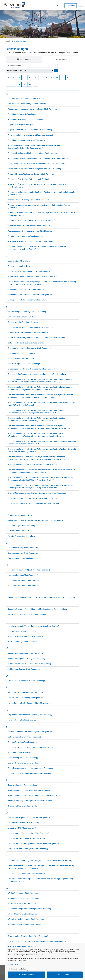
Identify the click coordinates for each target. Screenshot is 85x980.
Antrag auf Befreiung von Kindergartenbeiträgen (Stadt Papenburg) (33, 153)
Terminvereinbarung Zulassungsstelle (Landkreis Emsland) (30, 801)
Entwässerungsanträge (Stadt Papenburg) (24, 364)
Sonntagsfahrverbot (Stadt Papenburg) (23, 742)
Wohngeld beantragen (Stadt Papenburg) (23, 914)
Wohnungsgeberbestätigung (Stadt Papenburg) (26, 924)
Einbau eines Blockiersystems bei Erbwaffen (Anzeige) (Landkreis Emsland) (37, 338)
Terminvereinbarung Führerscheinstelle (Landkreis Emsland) (31, 790)
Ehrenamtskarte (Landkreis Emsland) (22, 317)
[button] (58, 5)
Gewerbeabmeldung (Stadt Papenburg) (23, 548)
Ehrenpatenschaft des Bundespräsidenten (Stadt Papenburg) (31, 327)
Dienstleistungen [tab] (61, 59)
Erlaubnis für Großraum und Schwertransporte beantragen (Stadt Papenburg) (37, 374)
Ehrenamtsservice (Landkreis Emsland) (23, 322)
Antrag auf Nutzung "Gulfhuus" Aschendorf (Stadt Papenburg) (31, 174)
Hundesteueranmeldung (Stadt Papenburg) (24, 586)
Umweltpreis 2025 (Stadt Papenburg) (22, 828)
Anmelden (70, 6)
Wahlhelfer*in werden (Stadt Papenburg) (23, 893)
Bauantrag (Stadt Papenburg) (19, 261)
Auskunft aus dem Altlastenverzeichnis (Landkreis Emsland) (30, 221)
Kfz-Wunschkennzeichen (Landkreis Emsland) (25, 636)
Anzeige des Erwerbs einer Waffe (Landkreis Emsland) (29, 179)
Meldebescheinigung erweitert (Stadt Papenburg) (26, 659)
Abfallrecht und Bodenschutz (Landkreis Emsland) (27, 104)
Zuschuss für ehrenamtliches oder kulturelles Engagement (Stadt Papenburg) (37, 941)
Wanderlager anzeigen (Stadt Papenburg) (24, 898)
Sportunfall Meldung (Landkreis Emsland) (24, 763)
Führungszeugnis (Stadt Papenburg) (22, 526)
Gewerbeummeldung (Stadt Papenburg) (23, 558)
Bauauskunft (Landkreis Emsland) (21, 266)
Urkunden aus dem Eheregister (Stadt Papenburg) (27, 838)
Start (8, 41)
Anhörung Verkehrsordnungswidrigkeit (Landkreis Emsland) (30, 135)
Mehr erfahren (12, 964)
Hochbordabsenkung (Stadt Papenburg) (23, 575)
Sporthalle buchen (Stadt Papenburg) (22, 753)
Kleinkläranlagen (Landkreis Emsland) (22, 642)
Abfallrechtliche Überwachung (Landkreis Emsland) (27, 99)
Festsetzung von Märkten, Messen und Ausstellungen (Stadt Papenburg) (35, 520)
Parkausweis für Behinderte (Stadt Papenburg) (26, 698)
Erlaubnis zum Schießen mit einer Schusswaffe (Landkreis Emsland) (34, 465)
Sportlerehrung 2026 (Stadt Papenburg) (23, 758)
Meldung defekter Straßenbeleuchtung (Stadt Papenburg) (30, 664)
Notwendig (14, 969)
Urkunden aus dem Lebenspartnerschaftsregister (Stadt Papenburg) (34, 844)
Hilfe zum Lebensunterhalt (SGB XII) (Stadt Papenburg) (29, 570)
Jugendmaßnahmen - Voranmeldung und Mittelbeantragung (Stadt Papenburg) (38, 609)
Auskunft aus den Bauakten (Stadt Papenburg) (26, 236)
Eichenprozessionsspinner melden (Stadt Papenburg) (28, 332)
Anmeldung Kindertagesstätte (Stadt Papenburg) (26, 140)
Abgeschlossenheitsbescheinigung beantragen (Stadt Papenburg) (33, 109)
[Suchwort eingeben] (30, 66)
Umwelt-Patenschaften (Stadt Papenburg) (24, 823)
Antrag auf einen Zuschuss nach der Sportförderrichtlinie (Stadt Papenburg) (36, 164)
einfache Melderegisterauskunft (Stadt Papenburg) (27, 343)
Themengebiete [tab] (24, 59)
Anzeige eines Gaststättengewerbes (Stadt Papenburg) (29, 200)
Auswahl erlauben (26, 975)
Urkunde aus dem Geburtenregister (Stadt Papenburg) (28, 833)
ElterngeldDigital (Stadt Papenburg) (21, 353)
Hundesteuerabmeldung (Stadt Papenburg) (24, 580)
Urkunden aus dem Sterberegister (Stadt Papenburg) (28, 849)
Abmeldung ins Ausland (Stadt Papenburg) (24, 114)
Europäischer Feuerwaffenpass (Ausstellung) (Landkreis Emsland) (33, 498)
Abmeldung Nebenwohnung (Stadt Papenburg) (26, 119)
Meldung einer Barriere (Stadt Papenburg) (24, 669)
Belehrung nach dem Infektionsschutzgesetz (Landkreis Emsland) (33, 277)
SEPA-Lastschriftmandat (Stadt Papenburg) (24, 737)
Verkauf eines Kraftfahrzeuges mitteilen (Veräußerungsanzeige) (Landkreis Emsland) (40, 861)
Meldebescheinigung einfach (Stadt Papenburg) (26, 653)
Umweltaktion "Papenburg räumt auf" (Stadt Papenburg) (29, 818)
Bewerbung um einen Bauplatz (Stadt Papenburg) (27, 289)
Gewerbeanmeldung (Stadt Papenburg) (23, 553)
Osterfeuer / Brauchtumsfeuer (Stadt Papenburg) (26, 681)
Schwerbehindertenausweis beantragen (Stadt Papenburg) (30, 732)
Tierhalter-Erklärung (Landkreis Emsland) (23, 806)
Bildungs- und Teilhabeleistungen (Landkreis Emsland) (28, 300)
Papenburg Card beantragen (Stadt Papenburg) (26, 693)
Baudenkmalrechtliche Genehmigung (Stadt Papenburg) (29, 271)
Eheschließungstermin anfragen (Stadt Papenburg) (27, 312)
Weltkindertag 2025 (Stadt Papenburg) (22, 904)
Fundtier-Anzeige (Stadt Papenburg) (22, 536)
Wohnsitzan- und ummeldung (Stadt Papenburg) (26, 919)
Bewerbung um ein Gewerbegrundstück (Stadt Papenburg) (30, 295)
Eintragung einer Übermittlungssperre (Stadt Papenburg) (29, 348)
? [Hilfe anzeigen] (56, 71)
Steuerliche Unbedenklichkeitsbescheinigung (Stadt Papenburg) (32, 773)
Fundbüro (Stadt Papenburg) (19, 531)
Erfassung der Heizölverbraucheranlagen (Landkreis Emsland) (31, 369)
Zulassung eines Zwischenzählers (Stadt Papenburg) (28, 936)
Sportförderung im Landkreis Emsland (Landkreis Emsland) (30, 747)
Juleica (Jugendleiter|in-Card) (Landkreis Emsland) (27, 614)
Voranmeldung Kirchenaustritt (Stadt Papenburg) (26, 874)
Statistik (24, 969)
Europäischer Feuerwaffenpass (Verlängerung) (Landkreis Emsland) (34, 503)
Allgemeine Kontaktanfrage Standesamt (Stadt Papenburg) (30, 130)
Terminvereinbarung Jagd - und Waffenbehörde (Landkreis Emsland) (34, 796)
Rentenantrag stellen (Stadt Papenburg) (23, 720)
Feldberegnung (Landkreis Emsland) (22, 515)
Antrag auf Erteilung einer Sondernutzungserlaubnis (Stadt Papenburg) (35, 169)
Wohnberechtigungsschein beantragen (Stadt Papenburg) (30, 909)
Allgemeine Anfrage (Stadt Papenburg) (23, 125)
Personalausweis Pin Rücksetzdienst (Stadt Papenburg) (29, 703)
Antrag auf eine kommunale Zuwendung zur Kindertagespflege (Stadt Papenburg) (39, 158)
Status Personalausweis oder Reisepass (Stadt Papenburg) (30, 768)
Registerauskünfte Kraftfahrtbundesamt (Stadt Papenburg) (30, 715)
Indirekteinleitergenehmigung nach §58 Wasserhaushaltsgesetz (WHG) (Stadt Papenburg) (42, 597)
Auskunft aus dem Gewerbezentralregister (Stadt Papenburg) (31, 231)
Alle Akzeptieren (65, 975)
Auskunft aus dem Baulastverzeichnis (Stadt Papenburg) (29, 226)
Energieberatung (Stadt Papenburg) (21, 359)
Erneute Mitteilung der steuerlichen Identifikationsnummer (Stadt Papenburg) (37, 493)
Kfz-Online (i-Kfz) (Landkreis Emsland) (22, 631)
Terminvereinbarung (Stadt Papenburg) (23, 785)
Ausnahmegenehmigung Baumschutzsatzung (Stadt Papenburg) (32, 241)
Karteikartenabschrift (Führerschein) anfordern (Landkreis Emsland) (33, 626)
